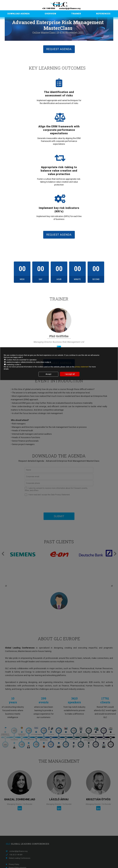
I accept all (70, 374)
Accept (48, 374)
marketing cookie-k (13, 365)
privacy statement (82, 367)
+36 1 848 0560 (49, 8)
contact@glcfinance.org (69, 8)
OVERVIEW (50, 14)
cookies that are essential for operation (20, 360)
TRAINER (76, 14)
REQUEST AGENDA (59, 49)
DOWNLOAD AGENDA (19, 14)
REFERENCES (103, 14)
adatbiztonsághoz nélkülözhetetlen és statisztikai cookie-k (28, 362)
